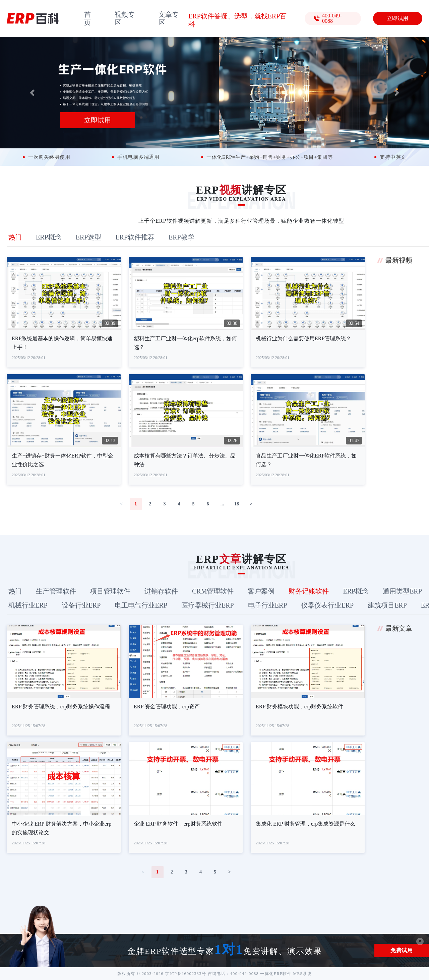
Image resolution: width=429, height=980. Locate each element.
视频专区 (125, 18)
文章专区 (169, 18)
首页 (87, 18)
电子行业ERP (268, 605)
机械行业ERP (28, 605)
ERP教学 (181, 237)
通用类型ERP (402, 591)
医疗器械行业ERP (208, 605)
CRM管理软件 (213, 591)
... (222, 504)
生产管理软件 (56, 591)
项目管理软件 (110, 591)
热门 (15, 237)
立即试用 (397, 18)
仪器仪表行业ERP (327, 605)
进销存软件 (161, 591)
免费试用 (402, 950)
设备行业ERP (81, 605)
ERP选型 (89, 237)
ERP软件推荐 (135, 237)
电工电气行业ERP (141, 605)
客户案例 (261, 591)
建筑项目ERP (387, 605)
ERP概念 (49, 237)
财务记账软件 (309, 591)
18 (237, 504)
